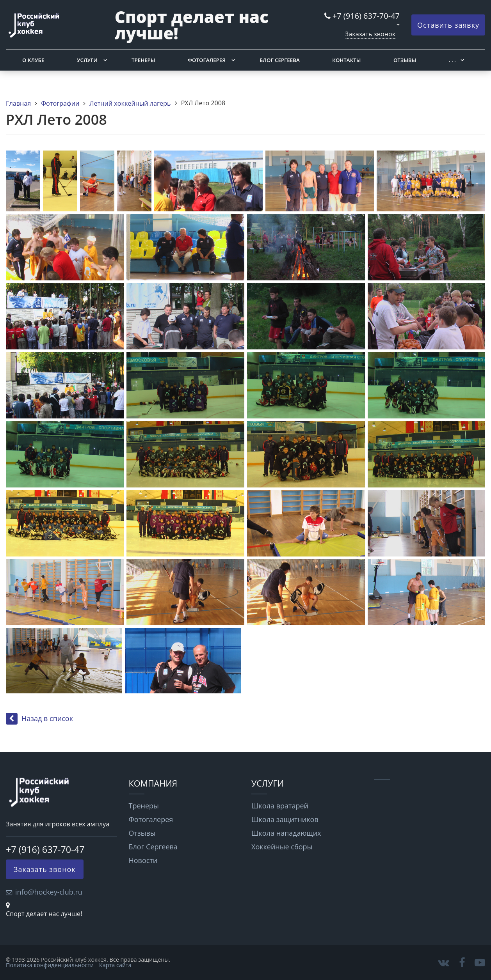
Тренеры (143, 60)
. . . (452, 60)
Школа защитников (285, 819)
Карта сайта (115, 965)
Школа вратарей (280, 806)
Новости (143, 860)
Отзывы (405, 60)
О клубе (33, 60)
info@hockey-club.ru (49, 892)
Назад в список (39, 718)
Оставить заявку (448, 25)
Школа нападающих (286, 833)
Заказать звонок (370, 34)
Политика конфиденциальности (50, 965)
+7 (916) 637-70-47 (366, 16)
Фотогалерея (207, 60)
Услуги (87, 60)
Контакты (346, 60)
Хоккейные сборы (282, 847)
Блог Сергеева (280, 60)
